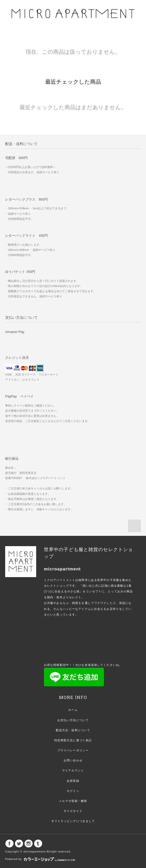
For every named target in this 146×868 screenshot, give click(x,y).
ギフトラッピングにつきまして (73, 821)
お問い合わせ (73, 760)
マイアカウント (73, 770)
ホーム (73, 710)
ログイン (73, 791)
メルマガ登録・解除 (73, 801)
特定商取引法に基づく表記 (73, 740)
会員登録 (73, 781)
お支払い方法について (73, 720)
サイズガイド (73, 811)
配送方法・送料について (73, 730)
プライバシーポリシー (73, 750)
